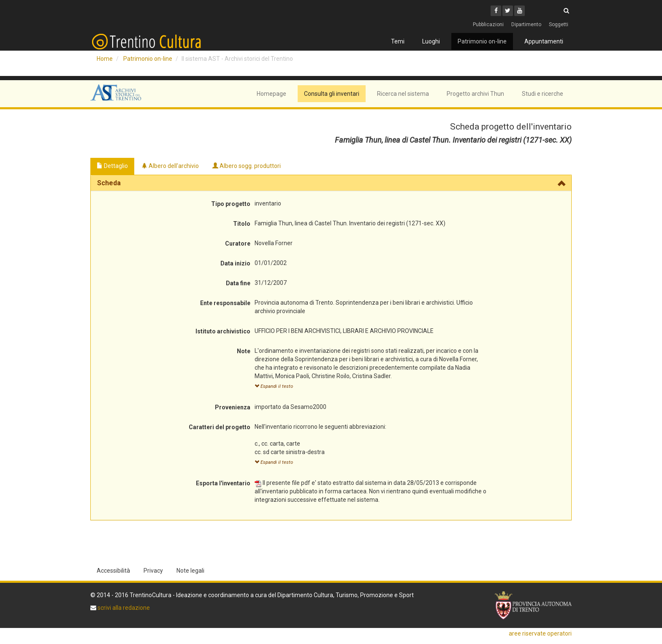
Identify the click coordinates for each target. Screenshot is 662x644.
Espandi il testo (274, 386)
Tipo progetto (231, 204)
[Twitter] (508, 11)
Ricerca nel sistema (403, 94)
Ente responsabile (225, 303)
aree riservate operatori (540, 633)
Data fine (238, 283)
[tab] (331, 183)
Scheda (109, 183)
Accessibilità (113, 571)
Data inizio (235, 263)
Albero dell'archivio (170, 166)
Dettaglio (112, 166)
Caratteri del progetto (220, 427)
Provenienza (233, 407)
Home (105, 59)
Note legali (190, 571)
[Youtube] (520, 11)
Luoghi (431, 41)
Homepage (271, 94)
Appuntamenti (544, 41)
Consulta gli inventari (332, 94)
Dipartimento (526, 24)
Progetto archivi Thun (475, 94)
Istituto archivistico (223, 331)
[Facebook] (496, 11)
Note (244, 351)
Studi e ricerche (543, 94)
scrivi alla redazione (123, 608)
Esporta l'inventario (223, 483)
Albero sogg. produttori (247, 166)
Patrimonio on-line (482, 41)
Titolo (242, 224)
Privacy (153, 571)
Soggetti (559, 24)
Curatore (238, 244)
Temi (398, 41)
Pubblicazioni (488, 24)
